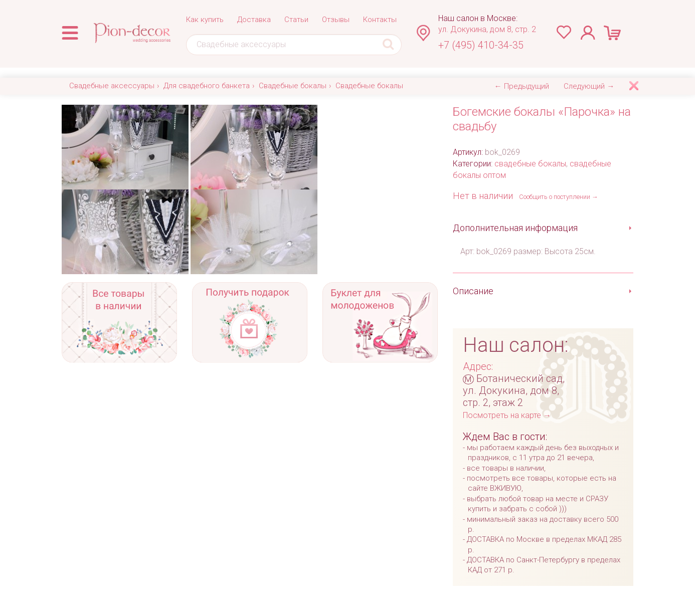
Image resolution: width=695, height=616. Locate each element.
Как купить (205, 20)
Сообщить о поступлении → (559, 197)
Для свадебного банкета (207, 86)
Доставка (254, 20)
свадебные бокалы (530, 164)
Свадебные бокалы (293, 86)
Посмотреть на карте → (507, 415)
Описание (473, 291)
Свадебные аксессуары (112, 86)
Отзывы (336, 20)
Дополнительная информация (515, 228)
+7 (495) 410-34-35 (481, 45)
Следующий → (589, 86)
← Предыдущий (522, 86)
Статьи (296, 20)
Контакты (380, 20)
